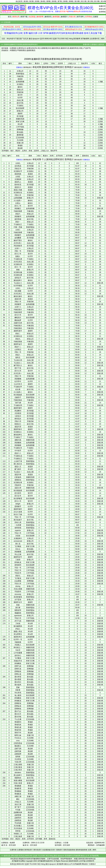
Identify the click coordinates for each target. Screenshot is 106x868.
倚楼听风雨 (20, 119)
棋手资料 (80, 17)
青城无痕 (18, 725)
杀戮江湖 (18, 796)
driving (18, 586)
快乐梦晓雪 (18, 498)
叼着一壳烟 (18, 227)
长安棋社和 (18, 264)
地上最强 (18, 695)
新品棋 (20, 148)
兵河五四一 (18, 373)
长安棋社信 (18, 193)
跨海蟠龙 (18, 698)
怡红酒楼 (18, 291)
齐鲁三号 (18, 376)
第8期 (65, 1)
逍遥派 (20, 79)
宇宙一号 (18, 568)
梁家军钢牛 (18, 408)
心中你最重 (18, 653)
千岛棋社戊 (18, 456)
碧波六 (18, 214)
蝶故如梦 (18, 320)
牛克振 (18, 810)
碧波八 (18, 355)
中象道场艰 (18, 232)
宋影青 (18, 690)
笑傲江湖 (20, 143)
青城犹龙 (18, 794)
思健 (18, 687)
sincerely (18, 594)
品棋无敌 (18, 751)
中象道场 (20, 76)
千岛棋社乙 (18, 459)
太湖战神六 (18, 538)
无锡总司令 (18, 661)
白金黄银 (18, 581)
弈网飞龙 (18, 666)
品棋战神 (18, 754)
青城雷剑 (18, 722)
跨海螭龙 (18, 663)
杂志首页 (19, 1)
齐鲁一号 (18, 251)
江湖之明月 (18, 770)
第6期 (54, 1)
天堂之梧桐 (18, 589)
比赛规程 (94, 45)
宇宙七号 (18, 584)
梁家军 (20, 114)
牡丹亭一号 (18, 639)
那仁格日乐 (18, 464)
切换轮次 (20, 67)
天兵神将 (20, 140)
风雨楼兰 (18, 208)
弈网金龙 (18, 706)
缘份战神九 (18, 435)
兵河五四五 (18, 262)
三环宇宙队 (20, 127)
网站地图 (15, 856)
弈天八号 (18, 501)
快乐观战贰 (18, 395)
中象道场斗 (18, 310)
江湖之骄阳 (18, 765)
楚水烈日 (18, 682)
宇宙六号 (18, 618)
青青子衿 (18, 733)
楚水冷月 (18, 714)
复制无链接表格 (69, 850)
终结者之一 (18, 647)
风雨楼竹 (18, 235)
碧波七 (18, 576)
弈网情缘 (20, 130)
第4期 (43, 1)
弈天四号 (18, 493)
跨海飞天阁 (20, 122)
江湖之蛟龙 (18, 767)
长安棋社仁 (18, 432)
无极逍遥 (18, 642)
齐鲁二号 (18, 352)
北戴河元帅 (18, 323)
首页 (9, 17)
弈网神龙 (18, 709)
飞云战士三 (18, 283)
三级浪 (18, 560)
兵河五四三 (18, 294)
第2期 (31, 1)
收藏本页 (102, 6)
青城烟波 (18, 791)
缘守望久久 (18, 365)
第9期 (71, 1)
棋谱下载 (24, 17)
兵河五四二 (18, 243)
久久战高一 (18, 201)
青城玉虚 (18, 727)
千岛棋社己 (18, 224)
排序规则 (5, 151)
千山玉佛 (18, 719)
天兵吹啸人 (18, 826)
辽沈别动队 (20, 138)
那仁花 (18, 544)
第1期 (26, 1)
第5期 (48, 1)
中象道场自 (18, 400)
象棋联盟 (20, 135)
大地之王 (18, 802)
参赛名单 (30, 48)
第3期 (37, 1)
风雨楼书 (18, 216)
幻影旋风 (18, 477)
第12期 (90, 1)
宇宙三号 (18, 570)
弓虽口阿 (18, 762)
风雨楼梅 (18, 379)
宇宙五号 (18, 573)
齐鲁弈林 (20, 92)
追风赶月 (18, 278)
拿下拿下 (18, 807)
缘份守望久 (18, 240)
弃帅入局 (18, 522)
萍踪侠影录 (18, 246)
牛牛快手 (18, 451)
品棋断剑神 (18, 812)
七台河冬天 (18, 384)
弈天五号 (18, 496)
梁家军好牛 (18, 557)
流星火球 (18, 488)
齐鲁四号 (18, 485)
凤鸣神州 (18, 565)
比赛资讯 (20, 48)
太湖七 (18, 288)
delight (18, 504)
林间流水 (18, 419)
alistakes (18, 773)
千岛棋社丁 (18, 437)
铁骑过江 (18, 424)
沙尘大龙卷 (18, 512)
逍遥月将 (18, 475)
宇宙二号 (18, 517)
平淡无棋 (18, 823)
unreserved (18, 541)
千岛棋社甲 (18, 387)
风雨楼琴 (18, 304)
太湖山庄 (20, 71)
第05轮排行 (28, 67)
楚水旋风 (18, 685)
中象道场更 (18, 211)
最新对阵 (55, 48)
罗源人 (18, 629)
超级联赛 (30, 50)
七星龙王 (18, 416)
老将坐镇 (18, 528)
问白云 (18, 549)
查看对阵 (86, 45)
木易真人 (18, 645)
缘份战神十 (18, 280)
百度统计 (92, 864)
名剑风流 (18, 166)
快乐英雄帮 (20, 108)
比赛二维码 (92, 850)
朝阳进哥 (18, 610)
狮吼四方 (18, 318)
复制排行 (60, 850)
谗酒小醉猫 (18, 780)
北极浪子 (18, 397)
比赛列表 (101, 45)
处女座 (18, 389)
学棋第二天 (18, 834)
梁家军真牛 (18, 331)
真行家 (18, 608)
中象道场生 (18, 328)
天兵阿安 (18, 759)
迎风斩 (18, 757)
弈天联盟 (20, 116)
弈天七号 (18, 371)
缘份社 (20, 87)
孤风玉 (18, 357)
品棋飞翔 (18, 749)
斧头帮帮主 (18, 634)
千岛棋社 (20, 106)
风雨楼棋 (18, 445)
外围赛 (12, 50)
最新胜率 (73, 48)
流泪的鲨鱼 (18, 597)
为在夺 (18, 650)
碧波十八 (18, 453)
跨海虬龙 (18, 562)
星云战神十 (18, 775)
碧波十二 (18, 347)
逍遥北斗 (18, 187)
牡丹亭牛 (18, 381)
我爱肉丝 (18, 778)
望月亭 (20, 95)
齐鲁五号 (18, 169)
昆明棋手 (18, 506)
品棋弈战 (18, 820)
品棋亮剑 (18, 818)
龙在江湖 (18, 804)
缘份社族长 (18, 296)
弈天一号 (18, 267)
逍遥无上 (18, 182)
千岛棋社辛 (18, 448)
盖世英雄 (18, 219)
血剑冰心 (18, 655)
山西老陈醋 (18, 198)
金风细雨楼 (20, 82)
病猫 (18, 270)
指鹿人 (18, 256)
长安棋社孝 (18, 483)
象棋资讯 (48, 17)
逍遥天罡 (18, 427)
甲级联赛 (21, 50)
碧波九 (18, 339)
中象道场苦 (18, 312)
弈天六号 (18, 315)
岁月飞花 (18, 621)
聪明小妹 (18, 735)
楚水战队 (20, 132)
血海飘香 (18, 238)
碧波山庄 (20, 90)
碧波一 (18, 222)
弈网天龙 (18, 669)
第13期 (97, 1)
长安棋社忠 (18, 336)
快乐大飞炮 (18, 514)
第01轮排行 (78, 67)
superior (18, 530)
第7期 (60, 1)
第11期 (84, 1)
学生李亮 (18, 693)
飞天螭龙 (18, 546)
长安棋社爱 (18, 275)
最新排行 (64, 48)
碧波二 (18, 334)
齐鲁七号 (18, 195)
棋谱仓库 (102, 9)
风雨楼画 (18, 443)
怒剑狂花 (18, 185)
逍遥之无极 (18, 190)
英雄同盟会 (20, 74)
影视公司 (20, 111)
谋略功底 (18, 440)
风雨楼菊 (18, 552)
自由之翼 (20, 100)
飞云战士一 (18, 472)
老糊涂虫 (18, 480)
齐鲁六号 (18, 421)
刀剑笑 (18, 624)
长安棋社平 (18, 171)
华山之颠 (18, 554)
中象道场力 (18, 326)
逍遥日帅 (18, 299)
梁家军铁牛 (18, 429)
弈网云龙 (18, 674)
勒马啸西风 (18, 626)
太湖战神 (18, 179)
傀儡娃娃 (18, 613)
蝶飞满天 (18, 469)
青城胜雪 (18, 788)
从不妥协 (18, 600)
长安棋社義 (18, 272)
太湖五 (18, 177)
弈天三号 (18, 254)
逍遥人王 (18, 467)
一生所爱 (18, 525)
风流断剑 (18, 411)
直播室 (96, 17)
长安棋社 (20, 84)
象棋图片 (64, 17)
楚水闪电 (18, 717)
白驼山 (18, 203)
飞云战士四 (18, 360)
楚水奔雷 (18, 677)
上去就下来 (18, 461)
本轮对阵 (37, 67)
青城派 (20, 145)
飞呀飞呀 (18, 403)
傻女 (18, 799)
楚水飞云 (18, 711)
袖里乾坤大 (18, 637)
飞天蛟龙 (18, 578)
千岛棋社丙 (18, 405)
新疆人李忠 (18, 632)
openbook (18, 616)
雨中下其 (18, 368)
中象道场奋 (18, 342)
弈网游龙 (18, 671)
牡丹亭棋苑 (18, 286)
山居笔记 (18, 349)
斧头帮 (20, 124)
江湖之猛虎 (18, 836)
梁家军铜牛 (18, 509)
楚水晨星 (18, 679)
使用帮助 (102, 12)
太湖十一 (18, 248)
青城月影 (18, 730)
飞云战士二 (18, 363)
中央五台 (18, 738)
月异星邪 (18, 413)
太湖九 (18, 163)
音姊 (18, 605)
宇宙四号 (18, 592)
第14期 (103, 1)
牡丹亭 (20, 98)
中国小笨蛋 (18, 783)
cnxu (18, 741)
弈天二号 (18, 206)
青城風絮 (18, 786)
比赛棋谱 (44, 48)
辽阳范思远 (18, 743)
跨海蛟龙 (18, 701)
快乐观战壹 (18, 490)
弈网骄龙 (18, 703)
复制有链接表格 (81, 850)
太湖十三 (18, 307)
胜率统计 (69, 67)
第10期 (77, 1)
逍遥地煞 (18, 174)
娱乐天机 (20, 103)
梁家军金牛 (18, 344)
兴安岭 (18, 536)
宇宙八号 (18, 533)
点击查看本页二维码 (97, 39)
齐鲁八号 (18, 302)
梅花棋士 (18, 746)
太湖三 (18, 230)
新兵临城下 (18, 520)
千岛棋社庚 (18, 259)
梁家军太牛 (18, 602)
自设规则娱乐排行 (49, 850)
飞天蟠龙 (18, 658)
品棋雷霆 (18, 815)
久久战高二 (18, 392)
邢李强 (18, 831)
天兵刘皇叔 (18, 828)
